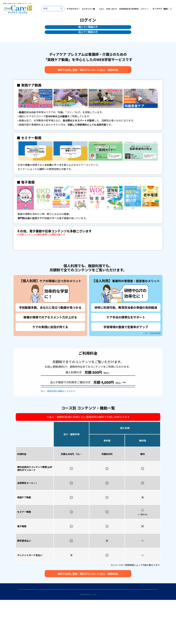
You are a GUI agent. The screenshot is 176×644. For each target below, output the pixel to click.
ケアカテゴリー (73, 9)
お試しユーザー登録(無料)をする (88, 390)
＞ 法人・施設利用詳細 (149, 342)
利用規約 (69, 630)
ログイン (145, 9)
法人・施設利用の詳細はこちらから (56, 423)
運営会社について (71, 634)
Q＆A (102, 9)
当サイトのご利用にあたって (48, 630)
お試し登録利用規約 (83, 630)
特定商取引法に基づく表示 (105, 630)
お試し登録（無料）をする (88, 407)
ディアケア (105, 634)
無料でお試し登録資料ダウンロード (88, 77)
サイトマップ (90, 634)
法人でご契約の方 (88, 39)
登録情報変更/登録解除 (129, 9)
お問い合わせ (112, 9)
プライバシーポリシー (128, 630)
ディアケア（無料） (161, 9)
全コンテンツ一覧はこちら (88, 252)
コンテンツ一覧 (89, 9)
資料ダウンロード (88, 416)
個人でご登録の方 (88, 29)
